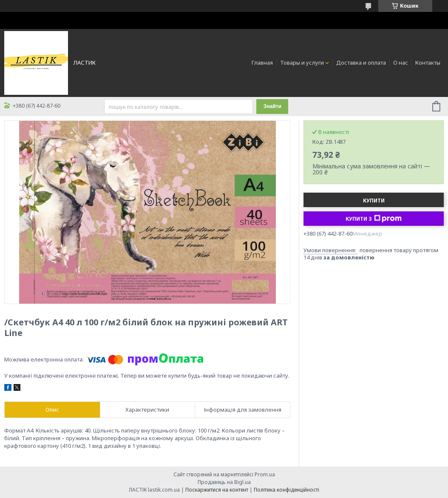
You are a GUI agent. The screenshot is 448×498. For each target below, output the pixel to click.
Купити (374, 201)
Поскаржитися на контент (217, 490)
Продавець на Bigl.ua (224, 482)
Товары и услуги (302, 63)
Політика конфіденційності (286, 490)
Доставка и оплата (361, 63)
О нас (401, 63)
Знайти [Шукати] (272, 106)
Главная (262, 63)
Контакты (428, 63)
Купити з (374, 219)
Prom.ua (265, 474)
